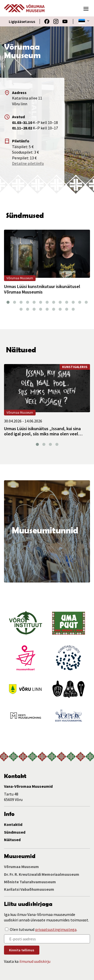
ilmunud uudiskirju (35, 961)
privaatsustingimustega (56, 929)
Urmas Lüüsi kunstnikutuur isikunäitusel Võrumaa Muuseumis (42, 289)
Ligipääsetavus (22, 21)
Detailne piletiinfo (28, 163)
